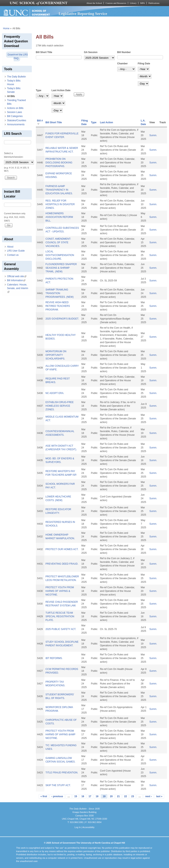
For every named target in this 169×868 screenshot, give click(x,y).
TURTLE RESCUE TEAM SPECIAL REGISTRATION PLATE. (60, 616)
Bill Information (16, 280)
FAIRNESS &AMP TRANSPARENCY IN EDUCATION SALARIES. (59, 190)
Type (39, 90)
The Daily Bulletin (16, 77)
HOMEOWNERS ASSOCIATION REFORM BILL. (59, 217)
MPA (143, 3)
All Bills (11, 96)
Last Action (106, 122)
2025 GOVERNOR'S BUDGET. (62, 319)
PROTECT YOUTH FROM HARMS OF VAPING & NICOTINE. (60, 591)
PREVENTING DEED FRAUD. (62, 564)
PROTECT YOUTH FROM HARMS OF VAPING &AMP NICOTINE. (60, 734)
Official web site (17, 276)
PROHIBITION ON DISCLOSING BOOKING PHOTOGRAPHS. (59, 163)
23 (133, 796)
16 (83, 796)
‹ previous (57, 796)
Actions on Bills (15, 108)
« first (44, 796)
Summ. (153, 135)
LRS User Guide (16, 251)
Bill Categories (15, 116)
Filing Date (144, 64)
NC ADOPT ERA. (55, 393)
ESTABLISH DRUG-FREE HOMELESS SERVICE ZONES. (60, 406)
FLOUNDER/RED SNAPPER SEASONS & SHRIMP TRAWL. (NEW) (61, 268)
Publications (154, 3)
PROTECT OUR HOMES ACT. (62, 549)
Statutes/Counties (17, 120)
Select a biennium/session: (14, 155)
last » (159, 796)
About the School (94, 3)
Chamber (122, 64)
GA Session (91, 52)
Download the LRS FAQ (18, 56)
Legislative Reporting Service (83, 14)
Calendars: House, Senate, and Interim (18, 288)
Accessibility (88, 827)
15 (76, 796)
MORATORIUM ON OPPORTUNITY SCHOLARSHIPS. (56, 355)
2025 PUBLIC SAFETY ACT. (61, 629)
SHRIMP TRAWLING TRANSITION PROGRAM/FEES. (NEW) (60, 293)
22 (125, 796)
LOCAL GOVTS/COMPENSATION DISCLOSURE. (60, 255)
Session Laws (15, 112)
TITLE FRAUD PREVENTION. (62, 773)
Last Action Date (61, 90)
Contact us (13, 255)
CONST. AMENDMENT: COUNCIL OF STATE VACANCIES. (58, 242)
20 (111, 796)
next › (148, 796)
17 (90, 796)
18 (97, 796)
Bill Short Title (44, 52)
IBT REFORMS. (54, 658)
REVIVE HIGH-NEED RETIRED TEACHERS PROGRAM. (58, 306)
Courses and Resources (116, 3)
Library (133, 3)
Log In (78, 827)
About (10, 247)
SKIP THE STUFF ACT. (58, 785)
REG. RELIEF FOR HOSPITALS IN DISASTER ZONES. (60, 204)
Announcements (16, 124)
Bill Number (124, 52)
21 (118, 796)
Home (6, 28)
